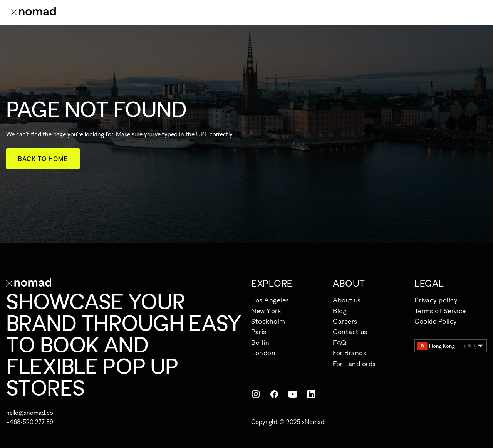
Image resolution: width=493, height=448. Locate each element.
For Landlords (354, 363)
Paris (259, 331)
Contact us (350, 331)
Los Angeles (270, 300)
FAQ (340, 342)
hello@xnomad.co (30, 413)
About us (347, 300)
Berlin (260, 342)
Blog (340, 311)
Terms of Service (440, 311)
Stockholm (268, 321)
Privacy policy (436, 300)
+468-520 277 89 (30, 422)
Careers (345, 321)
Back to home (43, 159)
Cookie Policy (436, 321)
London (263, 353)
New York (266, 311)
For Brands (350, 353)
